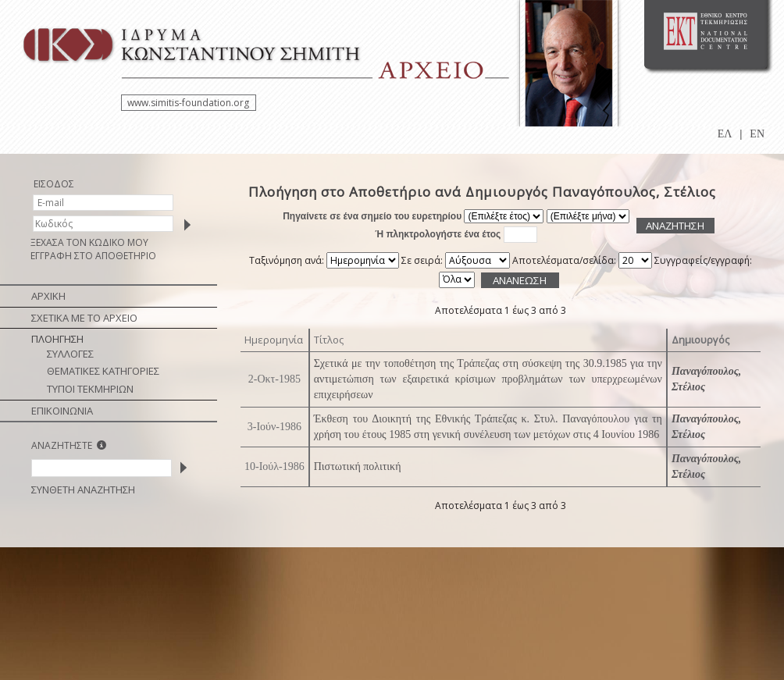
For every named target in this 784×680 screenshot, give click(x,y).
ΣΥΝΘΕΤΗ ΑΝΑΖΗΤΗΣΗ (83, 490)
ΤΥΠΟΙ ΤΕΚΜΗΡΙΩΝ (90, 389)
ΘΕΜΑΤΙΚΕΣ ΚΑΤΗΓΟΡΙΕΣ (103, 371)
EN (757, 134)
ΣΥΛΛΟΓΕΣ (70, 354)
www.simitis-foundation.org (188, 103)
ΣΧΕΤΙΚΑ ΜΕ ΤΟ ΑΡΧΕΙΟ (84, 318)
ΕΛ (725, 134)
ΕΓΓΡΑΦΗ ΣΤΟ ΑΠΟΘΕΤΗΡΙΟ (93, 256)
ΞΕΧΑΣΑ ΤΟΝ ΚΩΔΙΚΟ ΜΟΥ (89, 242)
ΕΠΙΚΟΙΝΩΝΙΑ (62, 411)
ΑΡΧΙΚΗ (48, 296)
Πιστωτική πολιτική (358, 466)
